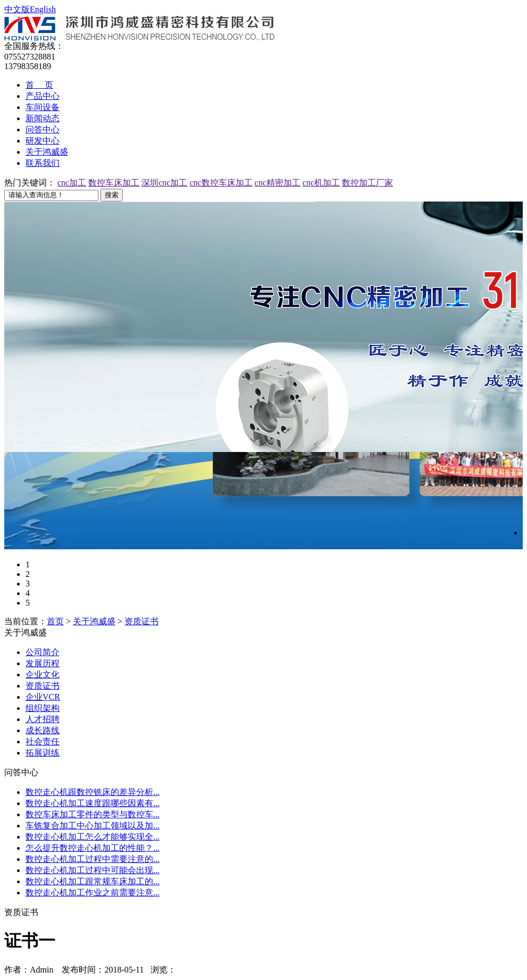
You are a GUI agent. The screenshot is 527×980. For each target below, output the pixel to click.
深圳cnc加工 (164, 183)
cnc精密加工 (278, 183)
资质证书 (141, 621)
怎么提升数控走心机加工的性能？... (93, 848)
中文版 (17, 9)
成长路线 (43, 730)
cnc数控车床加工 (221, 183)
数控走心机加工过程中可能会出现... (93, 870)
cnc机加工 (321, 183)
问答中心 (43, 129)
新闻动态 (43, 118)
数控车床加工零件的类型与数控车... (93, 814)
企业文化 (43, 675)
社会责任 (43, 742)
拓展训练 (43, 753)
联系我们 (43, 163)
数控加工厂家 (367, 183)
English (43, 9)
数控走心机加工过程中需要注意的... (93, 859)
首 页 (39, 85)
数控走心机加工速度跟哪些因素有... (93, 803)
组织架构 (43, 708)
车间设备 (43, 107)
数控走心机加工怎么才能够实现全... (93, 837)
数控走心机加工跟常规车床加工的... (93, 881)
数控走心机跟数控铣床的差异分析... (93, 792)
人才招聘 (43, 719)
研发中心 (43, 141)
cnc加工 (72, 183)
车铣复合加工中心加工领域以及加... (93, 826)
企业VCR (43, 697)
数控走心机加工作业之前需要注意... (93, 893)
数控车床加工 (114, 183)
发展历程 (43, 663)
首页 (55, 621)
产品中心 (43, 96)
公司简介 (43, 652)
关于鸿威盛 (47, 152)
